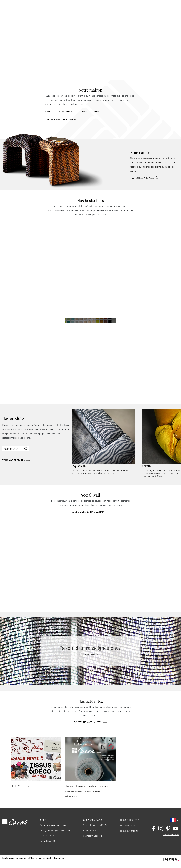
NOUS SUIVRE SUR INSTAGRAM (91, 512)
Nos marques (128, 826)
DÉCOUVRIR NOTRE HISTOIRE (64, 120)
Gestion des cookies (55, 858)
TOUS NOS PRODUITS (16, 460)
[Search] (16, 449)
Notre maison (14, 10)
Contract (41, 10)
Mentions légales (38, 858)
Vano (96, 111)
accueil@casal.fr (48, 841)
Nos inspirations (130, 831)
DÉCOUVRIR (20, 786)
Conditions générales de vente (15, 858)
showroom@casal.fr (93, 836)
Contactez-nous (90, 655)
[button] (158, 10)
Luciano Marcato (66, 111)
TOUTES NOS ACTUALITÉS (91, 722)
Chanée (84, 111)
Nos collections (130, 820)
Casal (48, 111)
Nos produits (28, 10)
